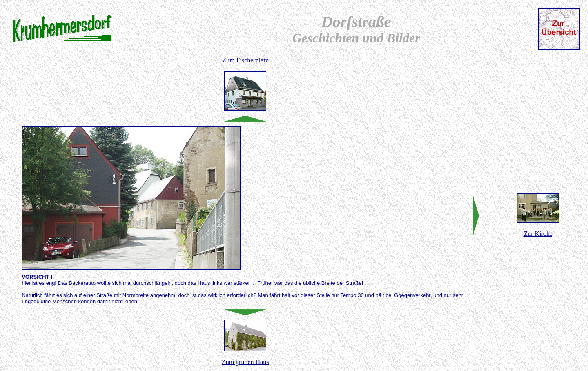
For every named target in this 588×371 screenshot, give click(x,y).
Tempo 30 (352, 295)
